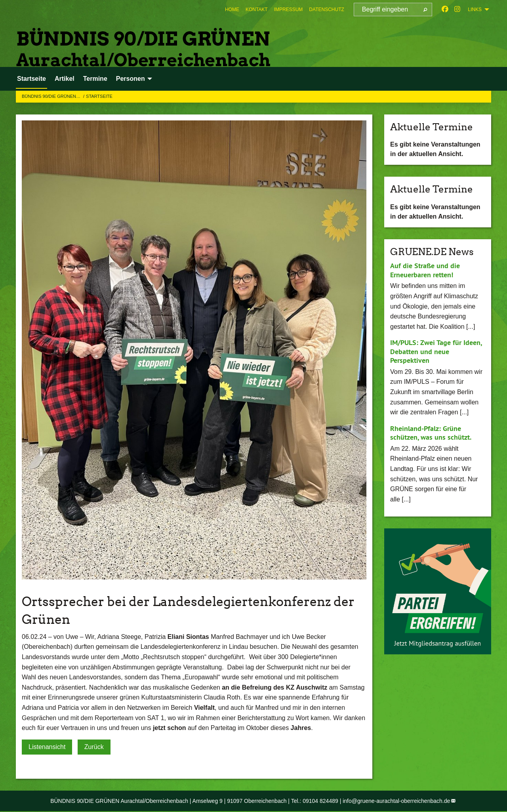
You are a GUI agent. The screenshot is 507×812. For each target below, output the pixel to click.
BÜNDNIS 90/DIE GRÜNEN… (52, 96)
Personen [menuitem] (131, 79)
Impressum (289, 10)
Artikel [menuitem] (65, 79)
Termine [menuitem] (95, 79)
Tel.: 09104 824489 (315, 801)
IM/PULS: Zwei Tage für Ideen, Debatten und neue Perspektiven (436, 351)
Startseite (99, 96)
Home (232, 10)
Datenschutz (326, 10)
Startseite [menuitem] (31, 79)
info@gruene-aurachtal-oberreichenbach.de (396, 801)
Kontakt (257, 10)
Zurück (94, 747)
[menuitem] (232, 10)
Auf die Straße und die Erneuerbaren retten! (425, 270)
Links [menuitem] (475, 10)
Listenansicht (47, 747)
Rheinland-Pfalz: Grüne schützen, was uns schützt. (431, 433)
